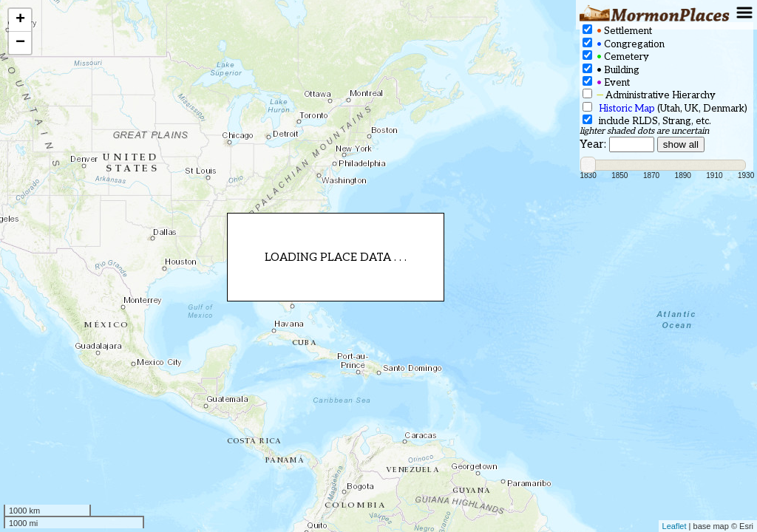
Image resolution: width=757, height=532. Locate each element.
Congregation (624, 44)
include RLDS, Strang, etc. (647, 121)
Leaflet (675, 526)
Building (611, 70)
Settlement (617, 31)
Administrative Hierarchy (649, 95)
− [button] (20, 43)
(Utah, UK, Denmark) (665, 108)
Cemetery (616, 57)
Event (606, 82)
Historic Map (627, 109)
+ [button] (20, 20)
